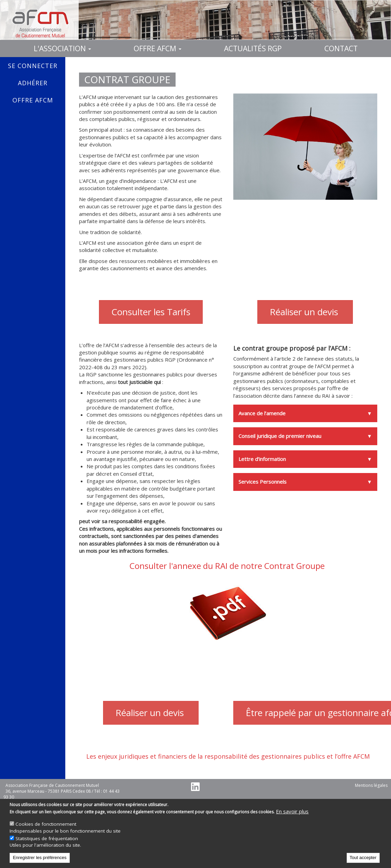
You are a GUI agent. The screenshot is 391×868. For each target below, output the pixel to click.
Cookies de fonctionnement (46, 824)
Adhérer (33, 83)
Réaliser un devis (305, 312)
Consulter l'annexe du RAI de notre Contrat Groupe (228, 566)
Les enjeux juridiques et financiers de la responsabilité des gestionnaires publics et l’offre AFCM (228, 756)
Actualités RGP (253, 48)
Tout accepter (363, 858)
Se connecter (33, 66)
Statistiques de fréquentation (47, 838)
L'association (62, 48)
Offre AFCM (158, 48)
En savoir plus (292, 811)
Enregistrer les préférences (40, 858)
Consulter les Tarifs (151, 312)
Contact (341, 48)
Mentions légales (371, 785)
